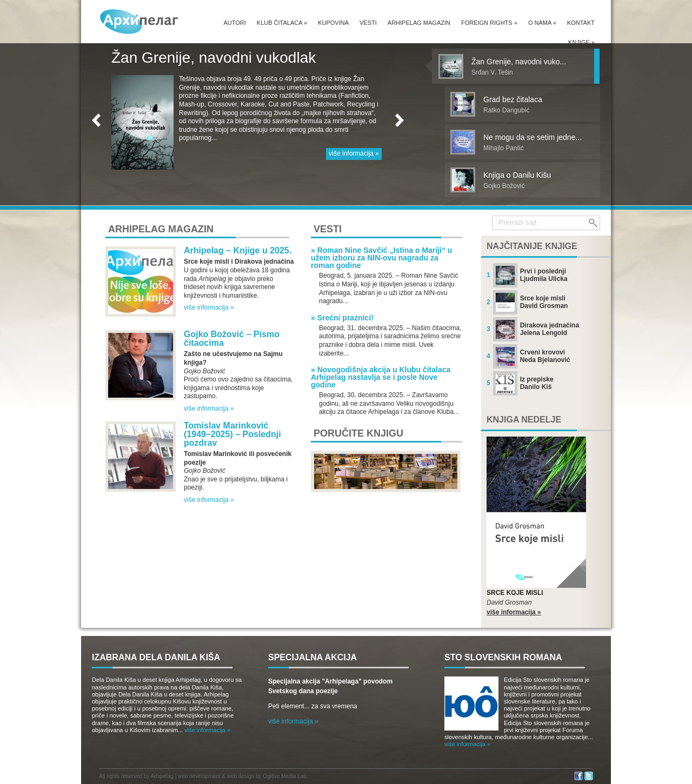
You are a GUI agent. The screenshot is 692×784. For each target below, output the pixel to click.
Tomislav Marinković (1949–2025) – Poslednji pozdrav (232, 434)
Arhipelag (162, 776)
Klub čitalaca (282, 23)
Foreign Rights (489, 23)
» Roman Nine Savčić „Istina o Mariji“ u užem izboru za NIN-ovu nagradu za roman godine (381, 258)
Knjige (581, 42)
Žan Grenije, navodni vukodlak (214, 58)
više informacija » (354, 153)
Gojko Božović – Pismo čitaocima (232, 339)
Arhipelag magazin (419, 23)
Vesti (368, 23)
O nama (542, 23)
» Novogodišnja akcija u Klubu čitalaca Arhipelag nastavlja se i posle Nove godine (381, 377)
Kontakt (581, 23)
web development (199, 776)
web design (241, 776)
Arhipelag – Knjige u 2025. (238, 250)
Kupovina (333, 23)
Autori (234, 23)
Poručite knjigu (358, 433)
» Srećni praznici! (342, 318)
